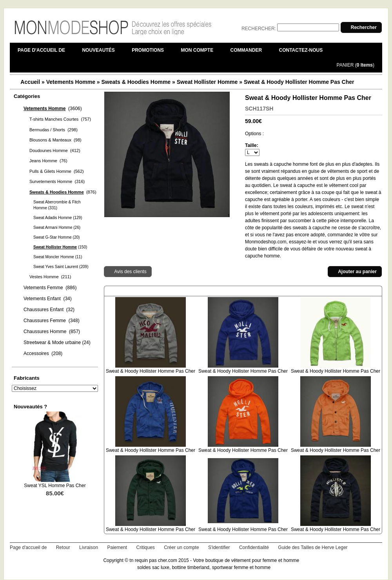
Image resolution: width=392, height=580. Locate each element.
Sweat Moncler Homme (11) (58, 257)
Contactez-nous (301, 50)
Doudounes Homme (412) (55, 150)
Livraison (89, 547)
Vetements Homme (71, 82)
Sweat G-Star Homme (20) (56, 237)
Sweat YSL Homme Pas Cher (55, 486)
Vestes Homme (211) (50, 277)
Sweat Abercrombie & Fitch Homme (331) (57, 205)
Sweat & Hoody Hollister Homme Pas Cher (299, 82)
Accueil (30, 82)
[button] (361, 27)
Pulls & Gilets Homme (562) (57, 171)
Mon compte (197, 50)
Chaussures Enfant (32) (49, 310)
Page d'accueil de (41, 50)
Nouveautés (98, 50)
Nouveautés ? (30, 407)
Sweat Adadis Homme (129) (58, 218)
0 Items (365, 65)
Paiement (117, 547)
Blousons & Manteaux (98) (55, 140)
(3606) (53, 109)
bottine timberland (191, 567)
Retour (63, 547)
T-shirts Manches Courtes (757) (60, 119)
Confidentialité (254, 547)
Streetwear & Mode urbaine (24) (57, 343)
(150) (60, 247)
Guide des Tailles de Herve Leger (313, 547)
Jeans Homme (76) (48, 161)
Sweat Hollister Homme (207, 82)
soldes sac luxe (153, 567)
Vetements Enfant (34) (48, 299)
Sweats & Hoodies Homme (136, 82)
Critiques (146, 547)
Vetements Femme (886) (50, 288)
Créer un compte (181, 547)
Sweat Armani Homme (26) (57, 227)
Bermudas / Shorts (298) (54, 130)
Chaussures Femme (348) (52, 321)
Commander (246, 50)
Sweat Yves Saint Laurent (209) (61, 267)
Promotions (148, 50)
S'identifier (219, 547)
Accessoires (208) (43, 353)
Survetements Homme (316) (57, 181)
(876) (63, 192)
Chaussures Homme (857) (52, 332)
